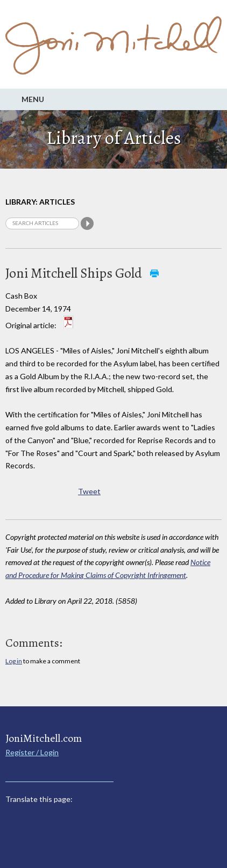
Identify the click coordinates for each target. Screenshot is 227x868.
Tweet (89, 491)
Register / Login (32, 752)
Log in (14, 661)
